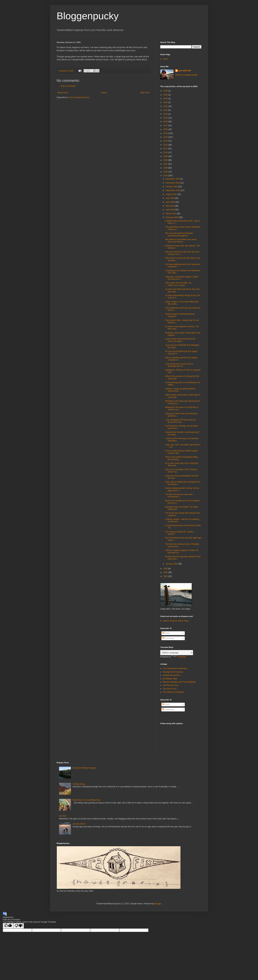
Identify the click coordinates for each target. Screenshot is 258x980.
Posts (166, 633)
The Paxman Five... (171, 685)
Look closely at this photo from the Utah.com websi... (180, 340)
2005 (166, 172)
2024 (166, 99)
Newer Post (63, 93)
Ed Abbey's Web (170, 679)
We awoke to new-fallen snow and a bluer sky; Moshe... (181, 241)
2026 (166, 91)
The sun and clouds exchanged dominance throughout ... (179, 234)
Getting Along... (79, 784)
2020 (166, 114)
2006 (166, 168)
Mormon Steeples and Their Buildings (179, 682)
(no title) (63, 816)
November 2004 (173, 183)
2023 (166, 102)
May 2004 (170, 206)
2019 (166, 118)
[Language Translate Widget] (177, 653)
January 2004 (172, 564)
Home (104, 93)
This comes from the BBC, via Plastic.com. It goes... (178, 284)
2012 (166, 145)
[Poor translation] (19, 926)
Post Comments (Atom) (79, 97)
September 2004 (173, 190)
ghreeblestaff (185, 71)
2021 (166, 110)
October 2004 (172, 187)
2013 (166, 141)
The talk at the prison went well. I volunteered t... (180, 496)
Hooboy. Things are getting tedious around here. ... (180, 390)
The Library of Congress (173, 692)
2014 (166, 137)
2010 (166, 153)
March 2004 (171, 214)
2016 (166, 129)
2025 (166, 95)
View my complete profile (186, 75)
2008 (166, 160)
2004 (166, 176)
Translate (179, 657)
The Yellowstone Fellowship (175, 668)
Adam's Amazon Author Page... (176, 621)
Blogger (158, 904)
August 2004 (172, 194)
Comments (168, 638)
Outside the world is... (172, 675)
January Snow (79, 824)
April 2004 (170, 210)
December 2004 (173, 179)
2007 (166, 164)
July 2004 (170, 198)
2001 (166, 576)
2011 (166, 149)
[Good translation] (8, 926)
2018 (166, 122)
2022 (166, 106)
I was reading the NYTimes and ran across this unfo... (181, 421)
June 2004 (171, 202)
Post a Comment (68, 86)
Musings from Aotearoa (173, 672)
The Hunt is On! (170, 689)
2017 (166, 126)
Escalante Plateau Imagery (84, 768)
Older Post (145, 93)
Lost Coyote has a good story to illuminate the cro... (179, 365)
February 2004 (172, 217)
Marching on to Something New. (87, 800)
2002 (166, 572)
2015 (166, 133)
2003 (166, 569)
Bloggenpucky (88, 16)
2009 (166, 156)
